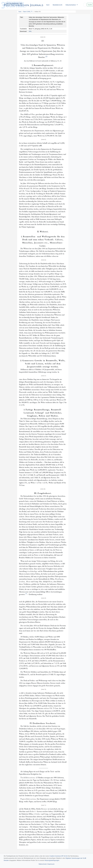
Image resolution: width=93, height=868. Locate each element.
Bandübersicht (58, 5)
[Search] (85, 5)
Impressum (51, 864)
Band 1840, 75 (28, 12)
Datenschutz (43, 864)
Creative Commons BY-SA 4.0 (59, 856)
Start (48, 5)
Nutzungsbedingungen (52, 860)
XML (30, 31)
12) (46, 57)
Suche (90, 5)
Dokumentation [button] (71, 5)
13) (26, 594)
